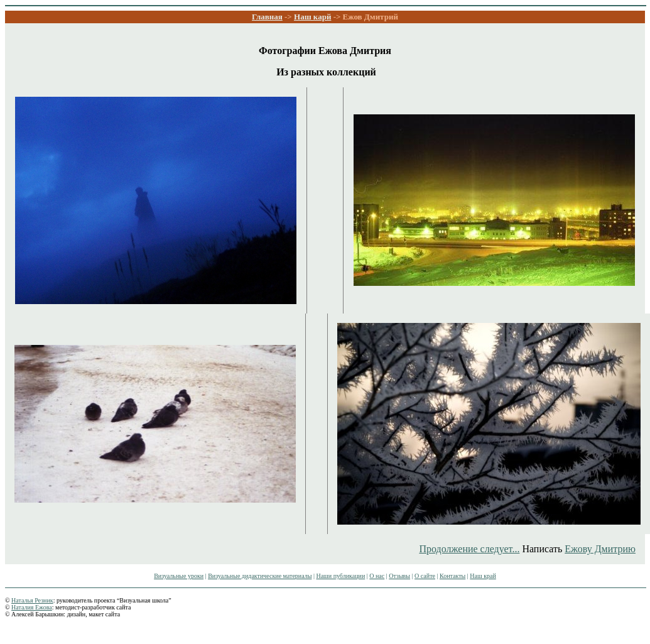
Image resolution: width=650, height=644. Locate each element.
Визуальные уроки (179, 576)
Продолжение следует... (469, 549)
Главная (267, 17)
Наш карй (312, 17)
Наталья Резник (32, 600)
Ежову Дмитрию (600, 549)
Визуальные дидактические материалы (260, 576)
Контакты (452, 576)
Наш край (483, 576)
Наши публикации (340, 576)
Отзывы (399, 576)
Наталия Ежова (32, 607)
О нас (377, 576)
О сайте (425, 576)
